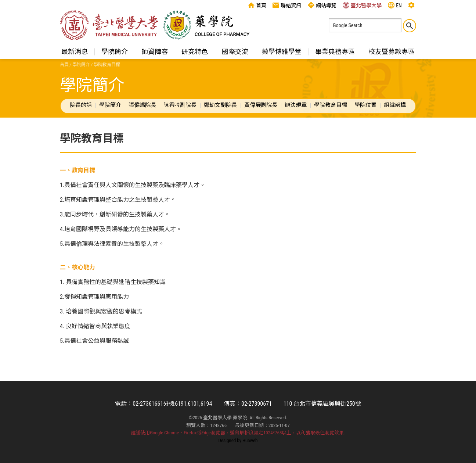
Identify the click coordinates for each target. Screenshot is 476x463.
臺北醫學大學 (362, 5)
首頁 (257, 5)
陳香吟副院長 (180, 105)
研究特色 (195, 52)
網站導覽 (322, 5)
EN (395, 5)
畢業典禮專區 (335, 52)
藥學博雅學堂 (282, 52)
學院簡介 (115, 52)
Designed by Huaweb (238, 440)
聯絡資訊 (287, 5)
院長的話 (81, 105)
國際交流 (235, 52)
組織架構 (395, 105)
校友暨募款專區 (392, 52)
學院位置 (365, 105)
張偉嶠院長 (142, 105)
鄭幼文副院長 (220, 105)
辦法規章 (296, 105)
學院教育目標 (331, 105)
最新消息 (75, 52)
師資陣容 (155, 52)
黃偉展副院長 (261, 105)
